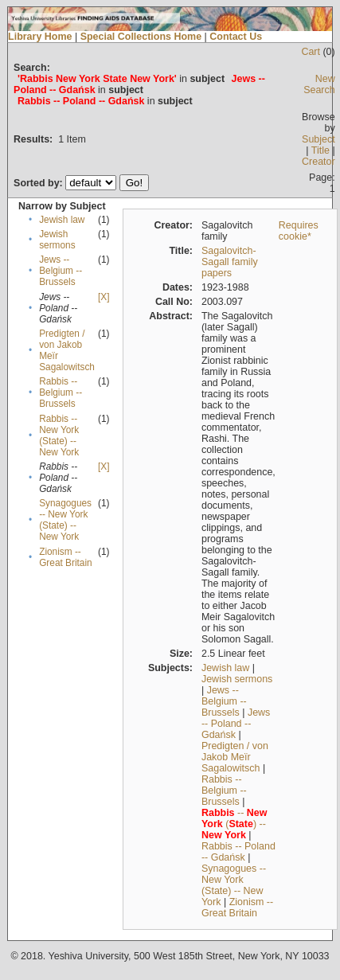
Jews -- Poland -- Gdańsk (236, 724)
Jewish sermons (57, 240)
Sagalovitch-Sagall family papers (230, 262)
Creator (319, 162)
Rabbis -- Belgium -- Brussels (61, 392)
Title (320, 150)
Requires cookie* (299, 231)
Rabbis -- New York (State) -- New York (59, 435)
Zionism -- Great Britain (65, 557)
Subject (319, 139)
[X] (104, 297)
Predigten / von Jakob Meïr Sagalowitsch (235, 757)
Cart (311, 52)
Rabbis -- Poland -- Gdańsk (238, 852)
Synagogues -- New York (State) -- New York (65, 520)
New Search (319, 84)
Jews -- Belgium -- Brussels (61, 271)
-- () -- (234, 824)
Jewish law (62, 220)
